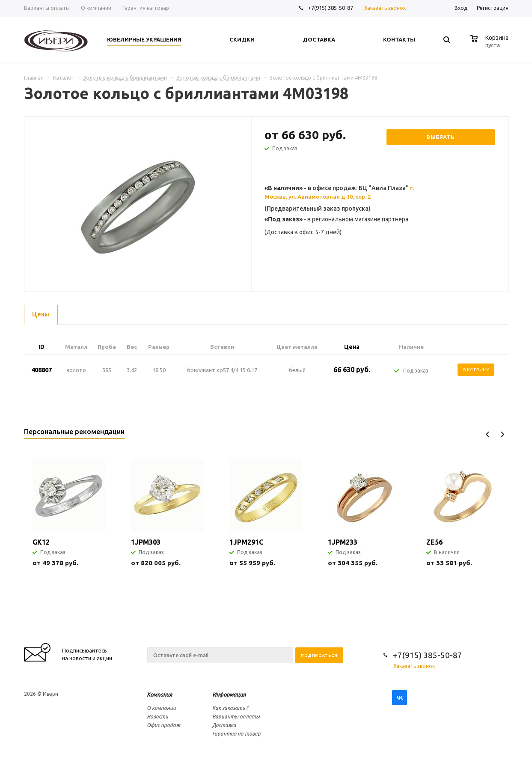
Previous (488, 434)
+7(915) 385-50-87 (331, 8)
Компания (159, 694)
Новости (158, 717)
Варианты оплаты (236, 717)
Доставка (224, 725)
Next (502, 434)
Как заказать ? (230, 708)
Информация (229, 694)
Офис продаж (163, 725)
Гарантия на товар (236, 734)
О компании (161, 708)
